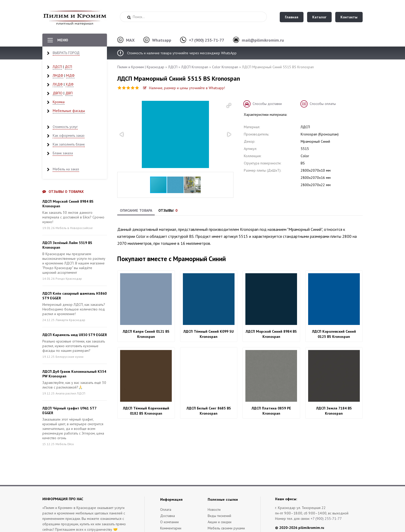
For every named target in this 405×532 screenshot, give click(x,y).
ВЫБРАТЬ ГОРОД (66, 53)
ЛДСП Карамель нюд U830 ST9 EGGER (75, 335)
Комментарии (171, 528)
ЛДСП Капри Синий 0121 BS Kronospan (146, 334)
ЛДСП (57, 67)
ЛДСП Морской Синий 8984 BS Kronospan (271, 334)
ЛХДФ (58, 84)
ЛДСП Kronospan (195, 67)
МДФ (70, 75)
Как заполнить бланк (69, 144)
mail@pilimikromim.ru (263, 40)
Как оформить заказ (69, 135)
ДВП (69, 93)
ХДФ (70, 84)
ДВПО (58, 93)
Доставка (168, 516)
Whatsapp (162, 40)
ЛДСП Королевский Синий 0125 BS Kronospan (334, 334)
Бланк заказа (63, 153)
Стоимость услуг (65, 127)
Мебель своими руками (226, 528)
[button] (229, 105)
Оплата (166, 510)
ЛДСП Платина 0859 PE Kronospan (271, 411)
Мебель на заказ (66, 169)
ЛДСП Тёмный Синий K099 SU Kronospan (209, 334)
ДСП (68, 67)
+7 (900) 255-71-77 (207, 40)
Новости (214, 510)
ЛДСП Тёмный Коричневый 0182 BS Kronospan (146, 411)
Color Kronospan (225, 67)
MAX (130, 40)
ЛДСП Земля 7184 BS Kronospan (334, 411)
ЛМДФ (58, 75)
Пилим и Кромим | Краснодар (141, 67)
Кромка (59, 102)
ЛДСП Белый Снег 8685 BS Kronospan (209, 411)
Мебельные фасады (69, 111)
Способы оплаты (323, 104)
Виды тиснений (219, 516)
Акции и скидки (220, 522)
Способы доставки (267, 104)
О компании (169, 522)
